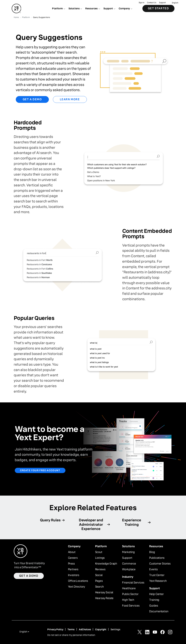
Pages (99, 581)
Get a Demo (32, 99)
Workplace (129, 569)
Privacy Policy (55, 629)
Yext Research (158, 581)
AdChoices (85, 629)
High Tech (128, 600)
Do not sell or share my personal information (71, 635)
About (72, 552)
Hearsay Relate (104, 598)
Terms (71, 629)
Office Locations (78, 581)
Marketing (128, 552)
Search (99, 587)
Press (71, 564)
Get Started (158, 8)
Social (99, 575)
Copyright (101, 629)
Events (153, 569)
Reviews (100, 569)
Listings (100, 558)
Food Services (131, 606)
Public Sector (130, 594)
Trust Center (157, 575)
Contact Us (152, 3)
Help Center (156, 594)
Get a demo (29, 576)
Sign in (141, 3)
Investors (74, 575)
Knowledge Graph (106, 564)
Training (154, 600)
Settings (115, 629)
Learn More (70, 99)
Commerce (129, 564)
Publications (157, 558)
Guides (154, 606)
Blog (152, 552)
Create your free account (40, 470)
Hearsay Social (104, 592)
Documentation (159, 611)
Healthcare (129, 588)
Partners (73, 569)
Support (162, 3)
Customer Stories (160, 564)
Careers (73, 558)
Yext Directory (77, 587)
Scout (99, 552)
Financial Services (133, 583)
